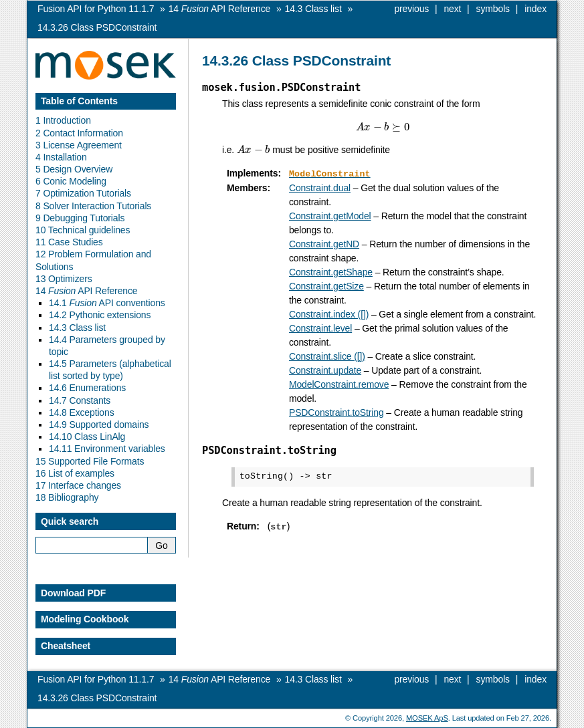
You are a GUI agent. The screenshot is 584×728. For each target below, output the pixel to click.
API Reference (219, 9)
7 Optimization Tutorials (83, 193)
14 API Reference (86, 291)
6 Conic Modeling (71, 181)
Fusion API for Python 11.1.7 (96, 9)
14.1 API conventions (107, 303)
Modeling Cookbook (85, 619)
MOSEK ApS (427, 718)
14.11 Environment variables (107, 449)
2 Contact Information (79, 133)
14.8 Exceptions (82, 412)
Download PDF (73, 593)
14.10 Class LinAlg (87, 437)
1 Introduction (63, 120)
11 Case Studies (69, 242)
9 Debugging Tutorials (80, 218)
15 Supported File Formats (90, 461)
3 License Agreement (79, 145)
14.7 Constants (80, 400)
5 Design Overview (74, 169)
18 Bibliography (67, 497)
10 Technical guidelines (83, 230)
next (452, 9)
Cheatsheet (66, 646)
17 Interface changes (78, 485)
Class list (313, 9)
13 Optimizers (64, 279)
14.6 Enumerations (87, 388)
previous (411, 9)
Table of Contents (79, 101)
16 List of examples (75, 473)
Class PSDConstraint (97, 27)
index (536, 9)
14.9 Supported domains (99, 424)
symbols (493, 9)
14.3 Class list (77, 328)
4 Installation (61, 157)
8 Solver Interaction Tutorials (93, 206)
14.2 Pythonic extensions (100, 315)
